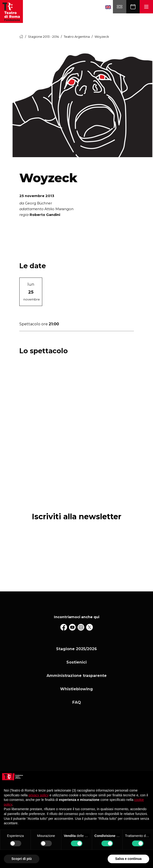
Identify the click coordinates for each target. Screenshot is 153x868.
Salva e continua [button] (128, 859)
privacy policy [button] (39, 795)
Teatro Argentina (77, 37)
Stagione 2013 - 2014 (43, 37)
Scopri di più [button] (22, 859)
